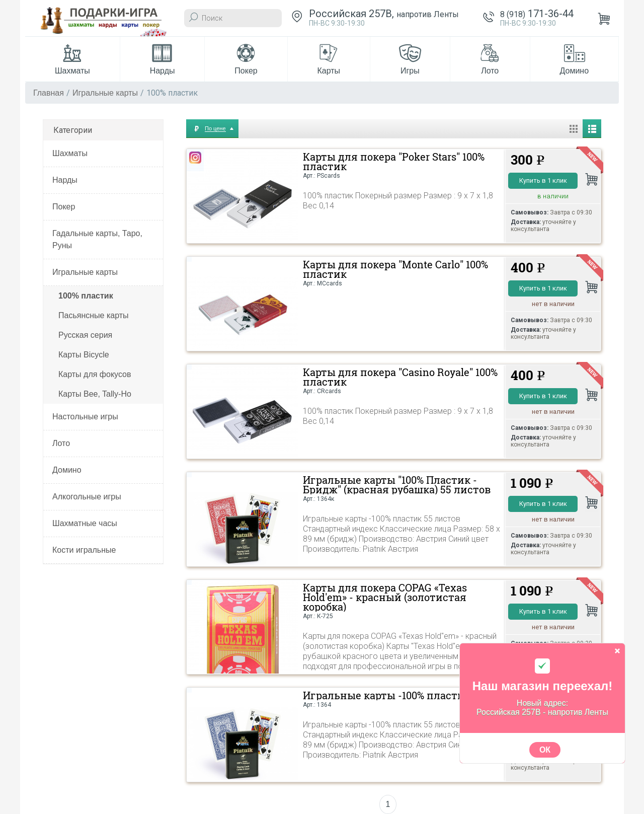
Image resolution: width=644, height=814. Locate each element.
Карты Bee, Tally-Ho (95, 394)
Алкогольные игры (87, 497)
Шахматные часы (85, 523)
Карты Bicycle (84, 355)
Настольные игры (85, 417)
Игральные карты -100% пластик (387, 695)
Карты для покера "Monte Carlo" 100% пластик (395, 269)
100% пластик (86, 296)
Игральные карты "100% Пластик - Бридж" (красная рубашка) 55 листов (397, 485)
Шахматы (70, 153)
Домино (67, 470)
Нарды (65, 180)
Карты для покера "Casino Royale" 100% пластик (400, 377)
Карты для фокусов (95, 374)
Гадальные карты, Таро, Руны (97, 239)
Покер (64, 207)
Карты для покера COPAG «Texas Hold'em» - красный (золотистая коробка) (385, 597)
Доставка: (526, 222)
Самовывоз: (530, 212)
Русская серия (85, 335)
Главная (49, 93)
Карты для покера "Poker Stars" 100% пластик (394, 162)
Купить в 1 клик (543, 180)
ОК (545, 750)
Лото (61, 443)
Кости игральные (84, 550)
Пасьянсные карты (94, 315)
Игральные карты (105, 93)
